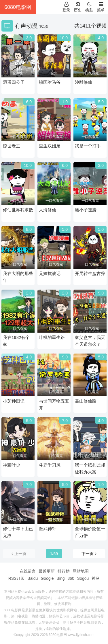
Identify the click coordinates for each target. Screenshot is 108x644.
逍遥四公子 (14, 82)
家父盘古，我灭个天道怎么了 (90, 341)
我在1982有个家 (16, 341)
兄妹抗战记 (50, 273)
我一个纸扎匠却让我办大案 (90, 468)
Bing (60, 578)
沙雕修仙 (84, 82)
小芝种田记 (14, 401)
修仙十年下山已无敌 (18, 532)
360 (71, 578)
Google (47, 578)
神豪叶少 (12, 465)
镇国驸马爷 (50, 82)
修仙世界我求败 (18, 210)
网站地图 (81, 571)
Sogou (83, 578)
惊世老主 (12, 146)
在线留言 (28, 571)
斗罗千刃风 (50, 465)
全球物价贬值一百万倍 (90, 532)
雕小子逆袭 (86, 210)
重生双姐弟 (50, 146)
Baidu (33, 578)
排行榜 (64, 571)
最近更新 (47, 571)
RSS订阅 (17, 578)
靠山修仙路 (86, 401)
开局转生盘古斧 (90, 273)
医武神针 (48, 529)
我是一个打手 (88, 146)
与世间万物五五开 (54, 404)
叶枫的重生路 (52, 337)
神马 (96, 578)
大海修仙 (48, 210)
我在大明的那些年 (18, 277)
